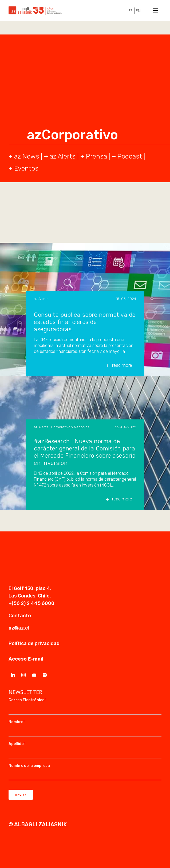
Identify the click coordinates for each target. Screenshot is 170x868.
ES (131, 11)
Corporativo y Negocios (70, 427)
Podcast (130, 156)
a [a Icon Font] (155, 11)
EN (138, 11)
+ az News (24, 156)
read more (122, 365)
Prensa (96, 156)
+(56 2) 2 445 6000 (31, 603)
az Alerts (63, 156)
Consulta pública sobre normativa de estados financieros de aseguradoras (85, 322)
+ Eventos (23, 168)
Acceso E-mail (26, 659)
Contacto (20, 616)
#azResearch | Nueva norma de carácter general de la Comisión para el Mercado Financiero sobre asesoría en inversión (85, 452)
